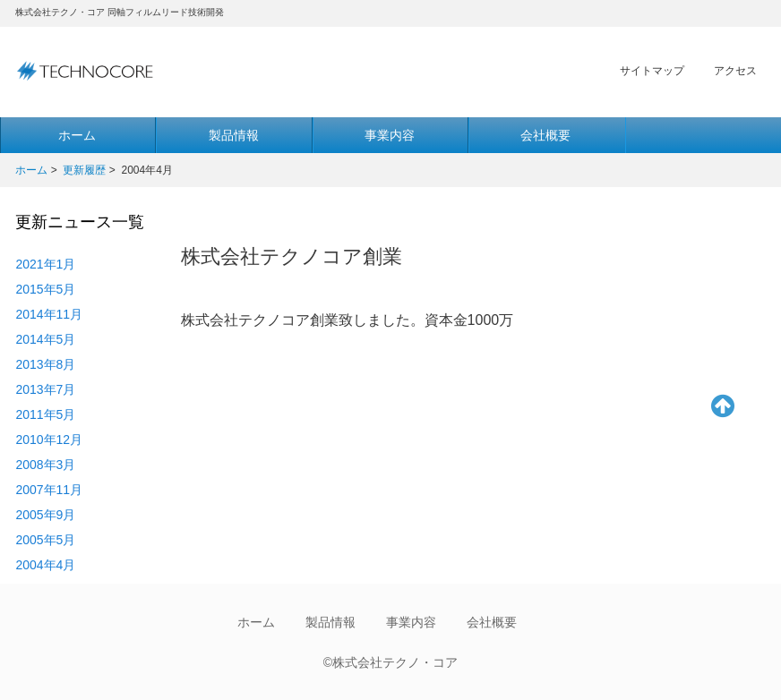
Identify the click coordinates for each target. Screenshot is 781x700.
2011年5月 (45, 414)
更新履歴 (84, 170)
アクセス (735, 71)
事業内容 (390, 135)
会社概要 (545, 135)
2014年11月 (49, 314)
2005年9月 (45, 515)
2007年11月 (49, 490)
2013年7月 (45, 389)
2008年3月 (45, 465)
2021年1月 (45, 264)
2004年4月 (45, 565)
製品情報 (234, 135)
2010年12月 (49, 440)
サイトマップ (652, 71)
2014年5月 (45, 339)
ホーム (31, 170)
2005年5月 (45, 540)
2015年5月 (45, 289)
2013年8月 (45, 364)
